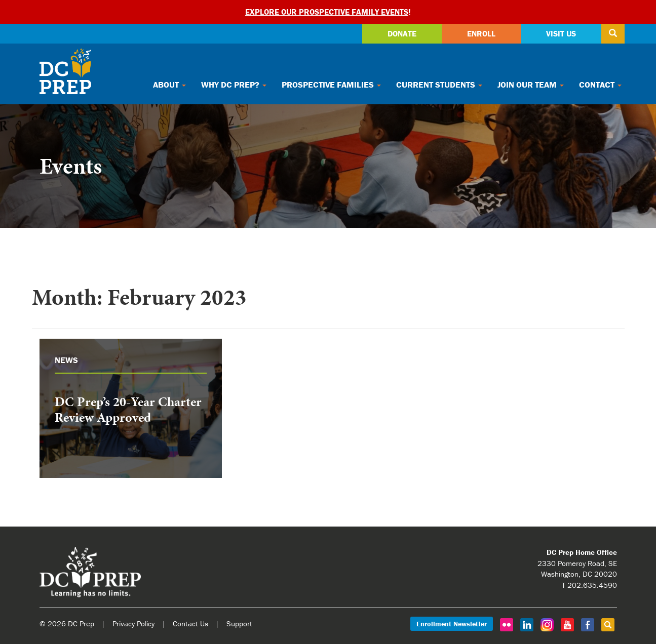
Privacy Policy (133, 623)
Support (239, 623)
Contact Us (190, 623)
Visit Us (561, 33)
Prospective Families (331, 85)
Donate (402, 33)
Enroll (481, 33)
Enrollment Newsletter (452, 624)
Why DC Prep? (234, 85)
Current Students (439, 85)
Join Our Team (531, 85)
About (169, 85)
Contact (600, 85)
